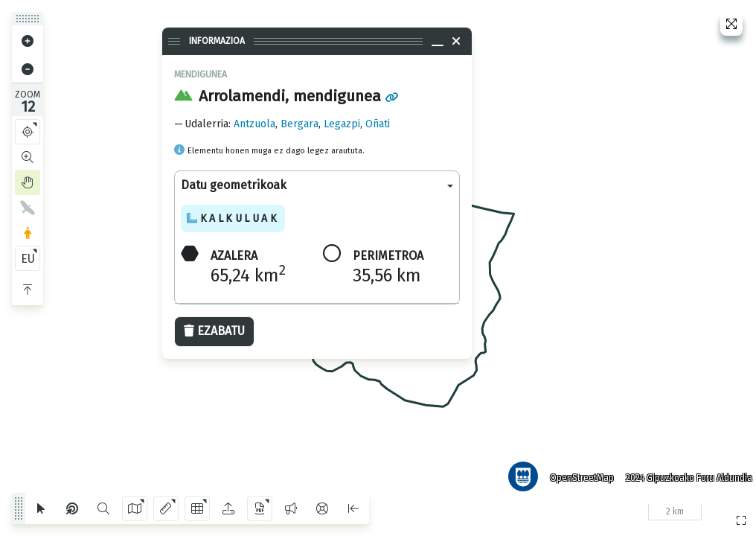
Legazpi (342, 124)
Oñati (378, 124)
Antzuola (254, 124)
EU (28, 259)
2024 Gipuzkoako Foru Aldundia (684, 473)
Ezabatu (214, 331)
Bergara (299, 124)
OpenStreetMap (577, 473)
